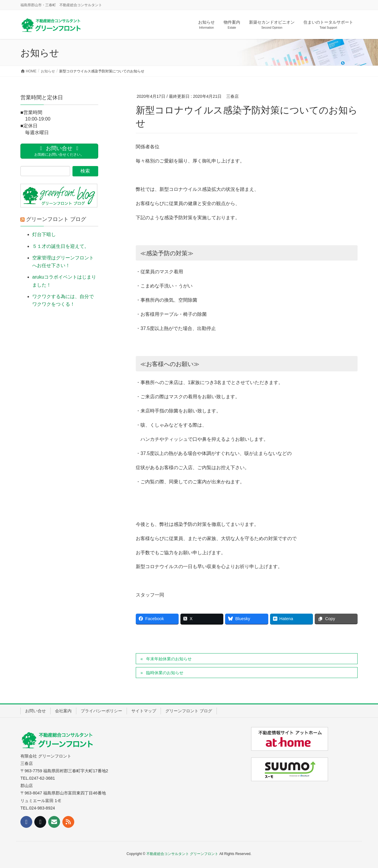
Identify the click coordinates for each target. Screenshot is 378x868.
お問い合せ (35, 711)
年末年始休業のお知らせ (169, 659)
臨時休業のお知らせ (165, 673)
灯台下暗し (44, 234)
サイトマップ (144, 711)
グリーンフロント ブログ (56, 219)
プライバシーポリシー (101, 711)
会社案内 (63, 711)
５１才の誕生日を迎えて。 (61, 246)
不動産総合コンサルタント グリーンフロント (182, 854)
